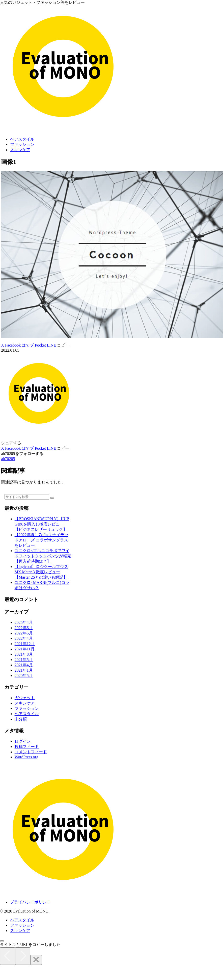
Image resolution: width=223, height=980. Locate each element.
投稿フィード (27, 747)
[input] (27, 497)
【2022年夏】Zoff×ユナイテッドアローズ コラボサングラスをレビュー (41, 540)
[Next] (23, 956)
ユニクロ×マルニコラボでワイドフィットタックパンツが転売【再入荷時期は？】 (43, 556)
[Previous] (8, 956)
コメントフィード (31, 752)
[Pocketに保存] (40, 345)
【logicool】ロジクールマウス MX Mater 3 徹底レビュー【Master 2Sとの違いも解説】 (41, 572)
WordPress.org (26, 757)
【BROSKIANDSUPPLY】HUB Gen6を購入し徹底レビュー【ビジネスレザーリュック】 (42, 524)
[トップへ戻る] (2, 941)
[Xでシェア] (3, 345)
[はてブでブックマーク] (28, 345)
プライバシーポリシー (30, 902)
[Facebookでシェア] (13, 345)
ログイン (23, 741)
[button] (63, 345)
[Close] (36, 960)
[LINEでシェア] (51, 345)
